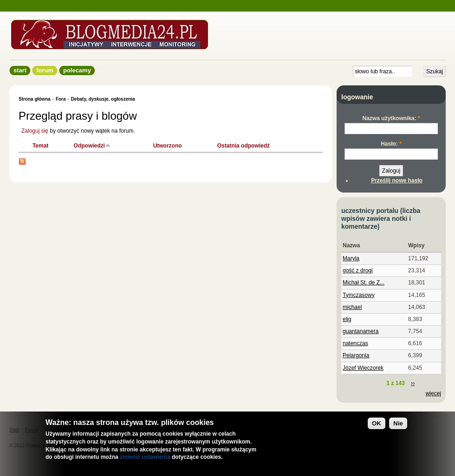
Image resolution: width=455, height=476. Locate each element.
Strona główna (35, 99)
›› (413, 383)
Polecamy (77, 70)
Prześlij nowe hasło (397, 180)
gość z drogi (358, 270)
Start (20, 70)
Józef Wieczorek (363, 368)
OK (377, 423)
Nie (398, 423)
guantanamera (361, 331)
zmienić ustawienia (145, 457)
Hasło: (391, 144)
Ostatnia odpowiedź (244, 146)
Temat (40, 146)
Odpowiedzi (92, 146)
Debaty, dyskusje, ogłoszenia (103, 99)
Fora (61, 99)
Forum (45, 70)
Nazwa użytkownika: (391, 118)
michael (352, 307)
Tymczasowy (359, 295)
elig (347, 319)
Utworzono (168, 146)
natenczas (355, 343)
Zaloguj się (35, 131)
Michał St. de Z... (364, 283)
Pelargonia (356, 355)
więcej (433, 393)
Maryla (351, 258)
